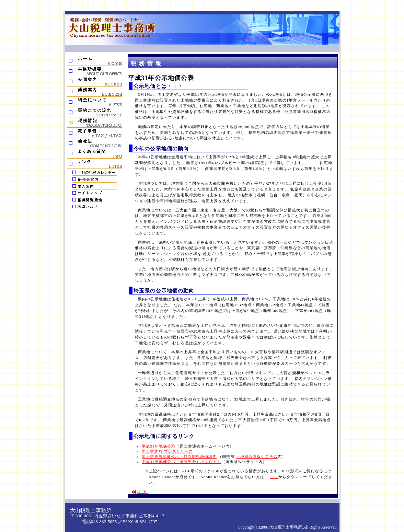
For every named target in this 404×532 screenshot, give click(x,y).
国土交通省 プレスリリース (167, 451)
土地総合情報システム (257, 456)
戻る (143, 491)
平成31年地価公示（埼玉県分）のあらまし (182, 462)
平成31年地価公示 (159, 446)
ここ (274, 477)
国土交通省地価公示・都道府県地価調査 (179, 456)
